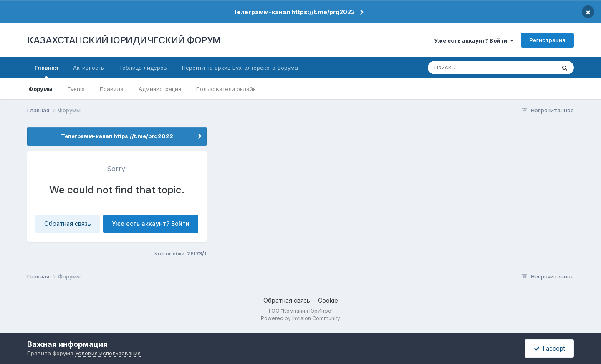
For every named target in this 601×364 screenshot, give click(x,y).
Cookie (328, 300)
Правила (112, 89)
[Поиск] (476, 68)
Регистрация (547, 40)
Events (76, 89)
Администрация (160, 89)
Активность (88, 68)
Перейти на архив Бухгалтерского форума (240, 68)
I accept (549, 348)
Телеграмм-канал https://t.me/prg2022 (294, 12)
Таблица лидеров (143, 68)
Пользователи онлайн (226, 89)
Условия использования (108, 353)
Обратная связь (68, 224)
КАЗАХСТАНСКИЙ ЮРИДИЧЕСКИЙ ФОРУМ (124, 40)
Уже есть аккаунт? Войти (474, 40)
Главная (46, 71)
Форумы (40, 89)
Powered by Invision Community (300, 318)
